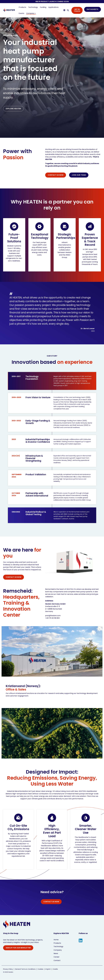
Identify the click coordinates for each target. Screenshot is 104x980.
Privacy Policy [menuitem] (8, 969)
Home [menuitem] (56, 940)
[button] (81, 941)
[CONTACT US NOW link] (56, 175)
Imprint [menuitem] (48, 969)
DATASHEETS (93, 9)
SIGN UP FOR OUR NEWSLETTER (18, 948)
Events (21, 13)
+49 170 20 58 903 (52, 618)
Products (22, 7)
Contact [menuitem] (57, 960)
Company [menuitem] (58, 950)
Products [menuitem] (57, 943)
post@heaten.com (53, 616)
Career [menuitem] (57, 957)
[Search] (68, 10)
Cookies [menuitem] (40, 969)
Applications (53, 7)
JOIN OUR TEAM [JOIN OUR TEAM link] (79, 175)
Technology (33, 7)
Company (31, 13)
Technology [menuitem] (58, 946)
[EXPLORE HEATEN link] (13, 109)
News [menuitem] (56, 953)
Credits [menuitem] (55, 969)
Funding (43, 7)
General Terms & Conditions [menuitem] (25, 969)
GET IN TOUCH (77, 10)
